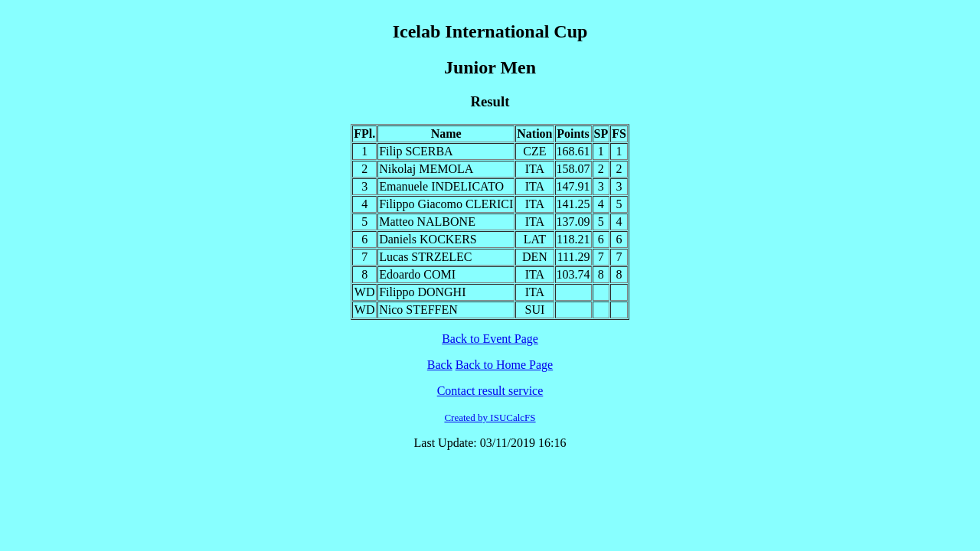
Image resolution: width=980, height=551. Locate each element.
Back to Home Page (505, 365)
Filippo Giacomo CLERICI (446, 204)
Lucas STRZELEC (425, 257)
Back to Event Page (490, 339)
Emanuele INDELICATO (441, 186)
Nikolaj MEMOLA (426, 169)
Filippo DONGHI (422, 292)
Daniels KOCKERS (428, 239)
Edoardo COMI (417, 274)
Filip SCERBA (416, 151)
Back (440, 365)
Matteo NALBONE (427, 222)
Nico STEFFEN (418, 310)
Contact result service (490, 391)
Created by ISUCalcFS (490, 417)
